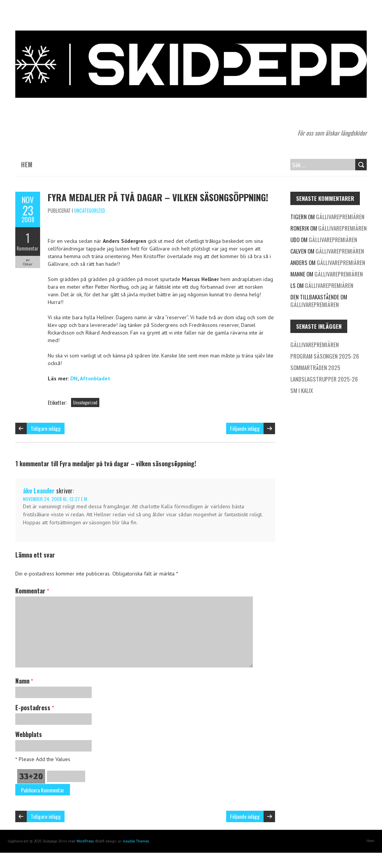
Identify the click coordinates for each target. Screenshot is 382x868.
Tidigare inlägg (46, 428)
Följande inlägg (245, 428)
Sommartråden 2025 (315, 367)
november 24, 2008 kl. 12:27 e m (55, 499)
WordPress (85, 841)
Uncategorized (90, 210)
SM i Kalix (302, 390)
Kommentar (28, 248)
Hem (27, 165)
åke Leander (39, 491)
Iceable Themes (136, 841)
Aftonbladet (95, 378)
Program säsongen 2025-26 (325, 356)
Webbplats (29, 734)
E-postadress (35, 708)
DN (74, 378)
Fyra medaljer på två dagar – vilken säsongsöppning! (158, 197)
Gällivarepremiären (340, 217)
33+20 (31, 776)
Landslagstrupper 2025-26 (324, 379)
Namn (24, 681)
